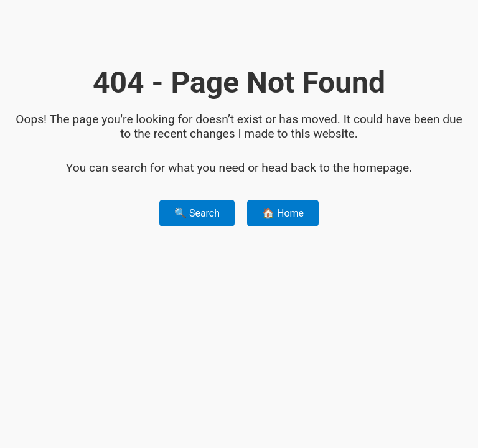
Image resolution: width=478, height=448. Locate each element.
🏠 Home (283, 213)
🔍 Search (197, 213)
